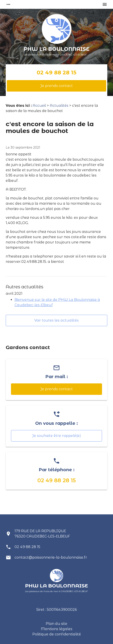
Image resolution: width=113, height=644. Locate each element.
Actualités (59, 106)
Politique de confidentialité (57, 634)
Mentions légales (57, 629)
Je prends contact (56, 86)
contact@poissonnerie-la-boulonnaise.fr (51, 557)
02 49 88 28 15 (56, 73)
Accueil (39, 106)
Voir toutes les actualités (56, 320)
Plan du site (56, 624)
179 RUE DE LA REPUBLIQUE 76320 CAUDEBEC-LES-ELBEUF (42, 534)
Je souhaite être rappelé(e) (56, 436)
